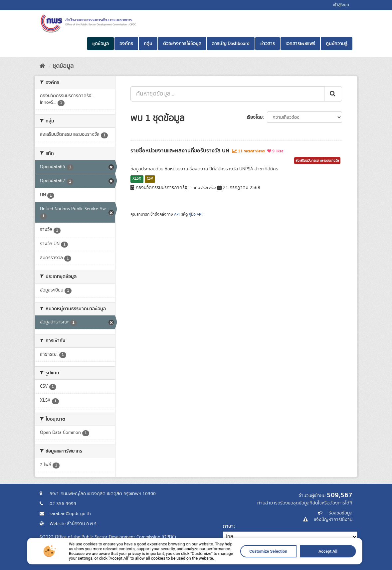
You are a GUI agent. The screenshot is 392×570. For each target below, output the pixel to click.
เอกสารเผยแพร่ (300, 44)
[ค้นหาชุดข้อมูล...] (227, 94)
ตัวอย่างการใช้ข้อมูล (182, 44)
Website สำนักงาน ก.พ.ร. (74, 524)
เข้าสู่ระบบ (341, 5)
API (177, 214)
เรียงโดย (255, 117)
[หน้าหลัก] (42, 66)
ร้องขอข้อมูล (341, 513)
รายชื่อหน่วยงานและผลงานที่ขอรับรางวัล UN (180, 151)
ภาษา (228, 526)
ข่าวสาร (268, 44)
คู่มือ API (196, 214)
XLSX (137, 179)
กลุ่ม (148, 44)
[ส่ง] (333, 94)
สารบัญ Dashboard (231, 44)
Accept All (289, 560)
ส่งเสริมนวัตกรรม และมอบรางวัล (317, 161)
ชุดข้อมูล (100, 44)
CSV (150, 179)
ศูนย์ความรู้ (337, 44)
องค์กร (126, 44)
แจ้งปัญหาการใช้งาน (333, 520)
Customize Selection (245, 560)
